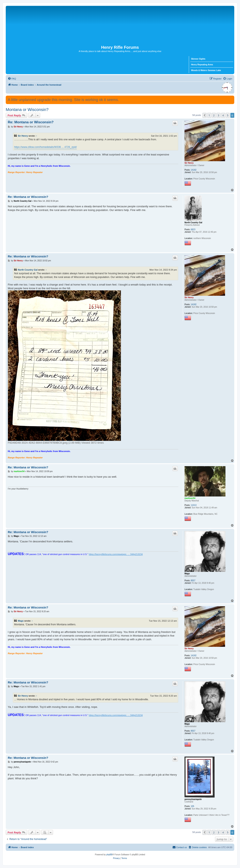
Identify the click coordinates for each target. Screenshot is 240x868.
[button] (205, 115)
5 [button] (228, 115)
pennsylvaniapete (193, 799)
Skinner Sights (198, 59)
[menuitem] (12, 79)
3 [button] (218, 115)
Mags (187, 574)
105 (192, 806)
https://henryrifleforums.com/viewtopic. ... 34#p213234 (116, 554)
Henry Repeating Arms (202, 65)
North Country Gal (193, 223)
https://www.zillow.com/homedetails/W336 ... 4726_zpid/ (45, 147)
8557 (193, 581)
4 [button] (223, 115)
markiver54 (190, 498)
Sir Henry (189, 163)
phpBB (109, 855)
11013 (194, 505)
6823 (193, 229)
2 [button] (214, 115)
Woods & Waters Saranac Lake (206, 70)
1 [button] (209, 115)
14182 (194, 170)
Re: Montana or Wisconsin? (31, 122)
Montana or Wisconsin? (27, 110)
